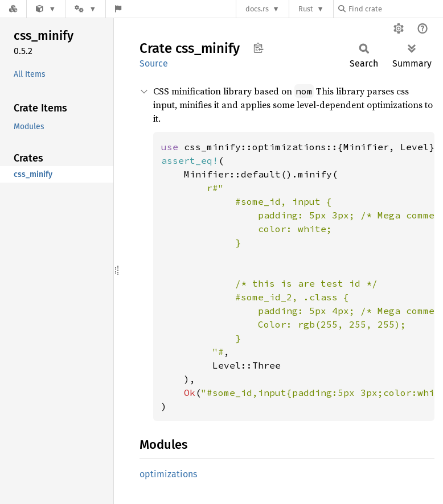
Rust (306, 9)
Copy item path (258, 48)
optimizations (168, 474)
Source (154, 63)
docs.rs (257, 9)
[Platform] (85, 9)
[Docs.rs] (13, 9)
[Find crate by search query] (395, 9)
